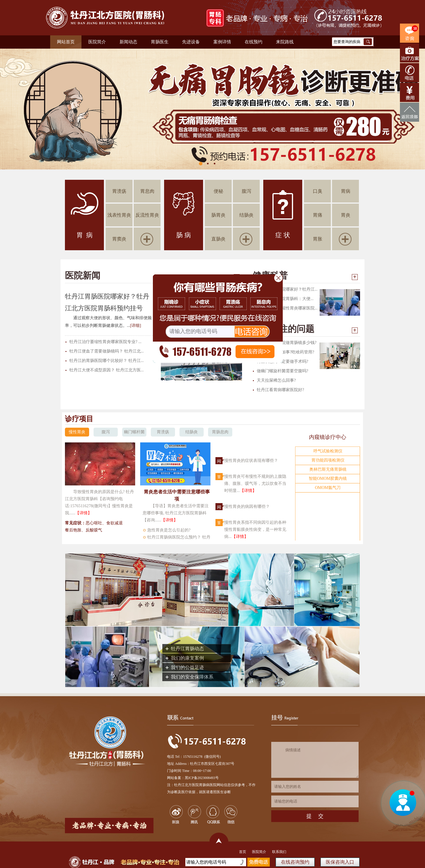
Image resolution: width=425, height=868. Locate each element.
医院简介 (97, 42)
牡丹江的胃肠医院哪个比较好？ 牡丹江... (107, 361)
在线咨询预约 (295, 862)
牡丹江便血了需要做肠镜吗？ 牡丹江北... (107, 351)
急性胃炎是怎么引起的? (169, 530)
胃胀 (318, 239)
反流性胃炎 (147, 215)
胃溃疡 (119, 191)
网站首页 (66, 42)
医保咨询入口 (340, 862)
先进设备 (191, 42)
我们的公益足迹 (187, 667)
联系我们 (279, 852)
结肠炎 (246, 215)
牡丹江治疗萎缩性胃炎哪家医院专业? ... (105, 342)
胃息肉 (147, 191)
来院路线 (285, 42)
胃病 (346, 191)
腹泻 (246, 191)
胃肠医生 (160, 42)
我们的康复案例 (187, 658)
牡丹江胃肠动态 (187, 649)
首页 (243, 852)
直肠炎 (218, 239)
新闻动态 (128, 42)
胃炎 (346, 215)
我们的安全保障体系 (192, 677)
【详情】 (84, 513)
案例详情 (222, 42)
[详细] (136, 326)
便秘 (218, 191)
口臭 (318, 191)
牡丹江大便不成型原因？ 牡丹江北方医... (107, 370)
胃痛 (318, 215)
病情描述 (315, 760)
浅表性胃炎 (119, 215)
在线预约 (254, 42)
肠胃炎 (218, 215)
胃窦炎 (119, 239)
